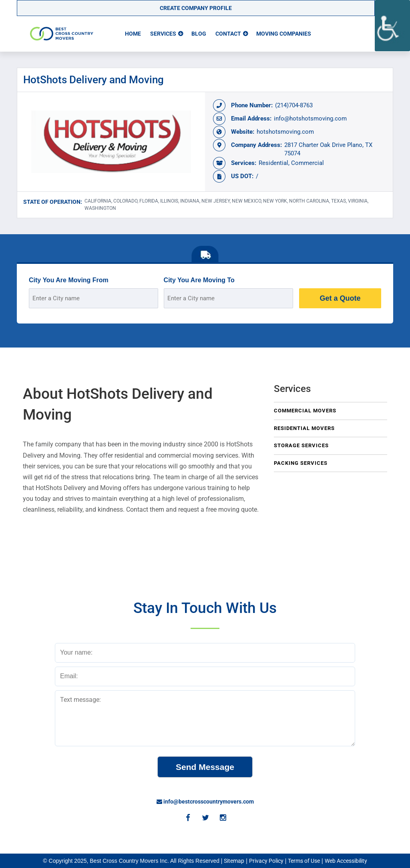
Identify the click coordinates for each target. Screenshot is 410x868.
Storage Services (301, 445)
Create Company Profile (196, 8)
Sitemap (234, 861)
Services (163, 34)
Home (133, 34)
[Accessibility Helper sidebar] (392, 26)
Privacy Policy (266, 861)
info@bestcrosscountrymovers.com (205, 802)
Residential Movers (304, 428)
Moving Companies (284, 34)
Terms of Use (304, 861)
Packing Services (301, 463)
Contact (228, 34)
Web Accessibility (346, 861)
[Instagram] (223, 818)
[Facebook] (187, 818)
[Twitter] (205, 818)
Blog (199, 34)
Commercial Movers (305, 411)
